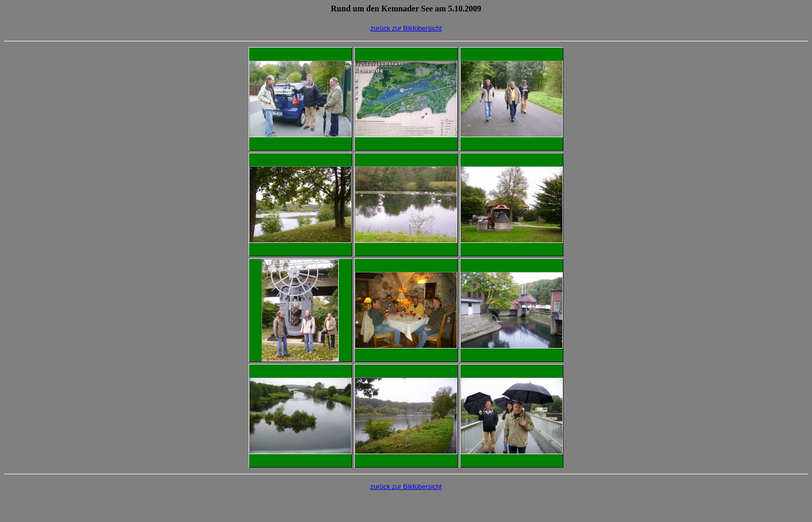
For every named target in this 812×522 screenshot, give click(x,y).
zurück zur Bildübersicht (406, 28)
